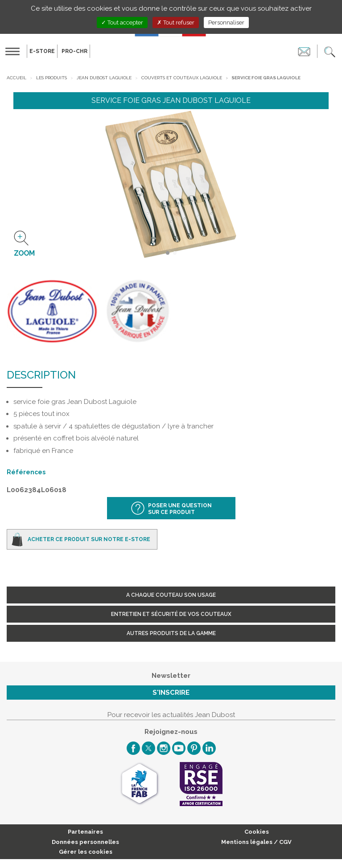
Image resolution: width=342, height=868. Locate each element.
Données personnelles (85, 842)
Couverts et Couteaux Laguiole (182, 78)
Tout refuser (176, 22)
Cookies (257, 832)
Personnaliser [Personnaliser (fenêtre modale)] (226, 22)
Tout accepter (122, 22)
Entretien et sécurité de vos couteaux (171, 614)
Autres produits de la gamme (171, 633)
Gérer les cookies (86, 852)
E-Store (42, 51)
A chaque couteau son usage (171, 595)
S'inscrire (171, 693)
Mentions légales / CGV (256, 842)
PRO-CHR (74, 51)
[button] (330, 51)
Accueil (16, 78)
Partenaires (85, 832)
